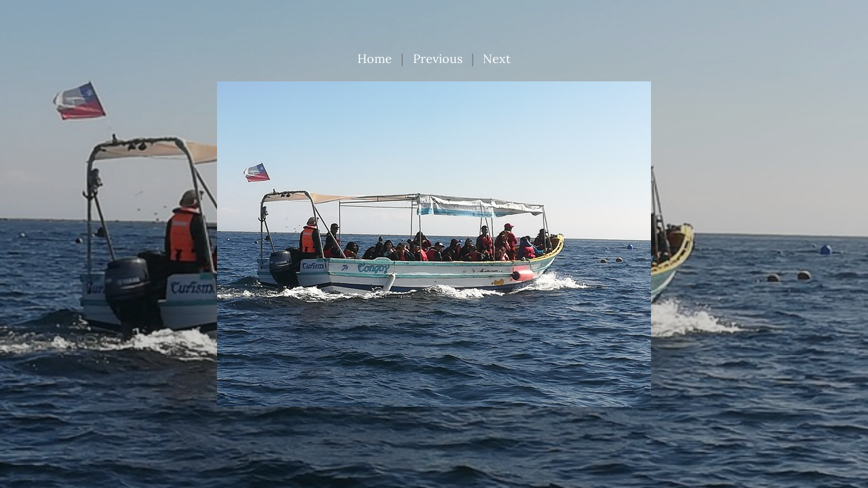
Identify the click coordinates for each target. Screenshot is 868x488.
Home (375, 59)
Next (497, 59)
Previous (438, 59)
